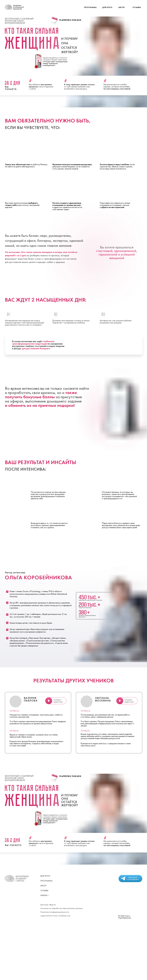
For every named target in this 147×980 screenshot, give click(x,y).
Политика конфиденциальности (55, 912)
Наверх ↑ (45, 895)
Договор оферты (48, 905)
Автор (122, 7)
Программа (90, 7)
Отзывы (137, 7)
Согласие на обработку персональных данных (62, 908)
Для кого (107, 7)
